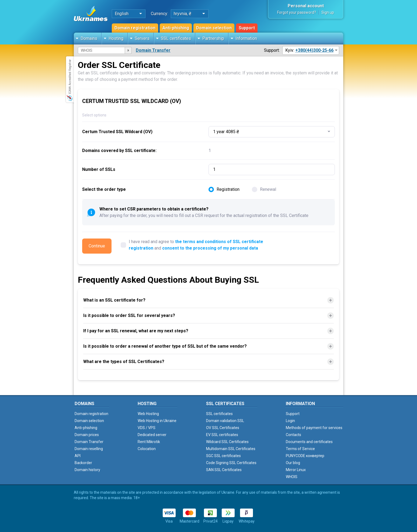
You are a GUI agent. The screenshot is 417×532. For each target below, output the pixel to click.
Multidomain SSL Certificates (231, 449)
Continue (97, 246)
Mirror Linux (296, 470)
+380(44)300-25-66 (314, 50)
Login (290, 421)
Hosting (116, 38)
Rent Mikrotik (149, 442)
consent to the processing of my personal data (210, 248)
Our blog (293, 463)
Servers (142, 38)
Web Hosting (148, 414)
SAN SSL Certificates (224, 470)
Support (247, 28)
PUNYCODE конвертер (305, 456)
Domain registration (135, 28)
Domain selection (214, 28)
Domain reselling (89, 449)
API (78, 456)
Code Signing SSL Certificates (231, 463)
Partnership (213, 38)
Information (246, 38)
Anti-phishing (176, 28)
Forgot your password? (297, 12)
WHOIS (292, 477)
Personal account (306, 6)
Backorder (83, 463)
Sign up (328, 12)
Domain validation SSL (225, 421)
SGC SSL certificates (223, 456)
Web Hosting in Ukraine (157, 421)
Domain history (87, 470)
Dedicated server (152, 435)
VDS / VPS (147, 428)
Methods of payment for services (314, 428)
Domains (89, 38)
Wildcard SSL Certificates (227, 442)
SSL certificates (176, 38)
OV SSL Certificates (223, 428)
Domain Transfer (153, 50)
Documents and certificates (309, 442)
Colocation (147, 449)
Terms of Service (300, 449)
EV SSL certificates (222, 435)
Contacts (293, 435)
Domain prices (87, 435)
